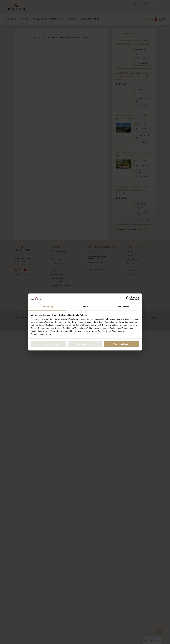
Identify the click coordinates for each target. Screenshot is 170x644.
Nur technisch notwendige (49, 344)
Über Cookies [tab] (123, 307)
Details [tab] (85, 307)
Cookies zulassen (121, 344)
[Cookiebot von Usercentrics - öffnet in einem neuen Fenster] (128, 298)
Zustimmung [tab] (47, 307)
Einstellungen (85, 344)
